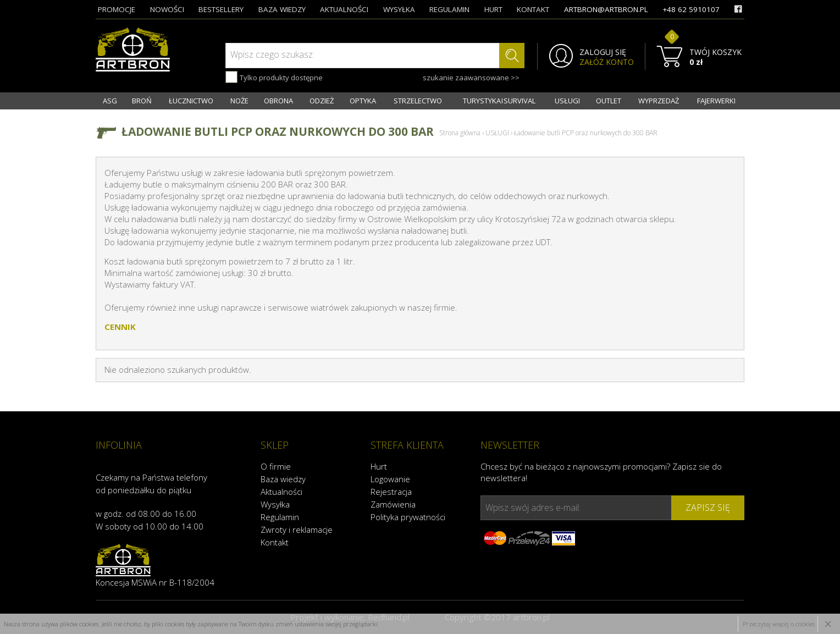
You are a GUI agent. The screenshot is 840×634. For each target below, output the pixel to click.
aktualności (344, 9)
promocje (117, 9)
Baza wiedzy (283, 479)
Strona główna (460, 133)
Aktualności (281, 492)
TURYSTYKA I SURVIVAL (499, 101)
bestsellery (221, 9)
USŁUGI (567, 101)
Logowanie (390, 479)
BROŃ (142, 101)
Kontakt (275, 542)
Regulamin (280, 517)
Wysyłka (275, 504)
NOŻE (239, 101)
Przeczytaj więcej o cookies (779, 624)
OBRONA (278, 101)
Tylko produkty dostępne (274, 77)
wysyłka (399, 9)
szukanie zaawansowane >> (471, 78)
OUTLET (609, 101)
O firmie (276, 466)
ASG (110, 101)
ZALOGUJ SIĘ (603, 52)
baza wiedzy (282, 9)
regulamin (449, 9)
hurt (493, 9)
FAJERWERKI (716, 101)
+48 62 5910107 (691, 9)
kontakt (533, 9)
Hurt (379, 466)
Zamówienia (393, 504)
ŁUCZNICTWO (191, 101)
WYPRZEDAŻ (659, 101)
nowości (167, 9)
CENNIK (120, 327)
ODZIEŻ (322, 101)
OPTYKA (363, 101)
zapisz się (708, 508)
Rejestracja (391, 492)
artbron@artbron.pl (606, 9)
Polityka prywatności (408, 517)
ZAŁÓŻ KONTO (607, 62)
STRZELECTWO (418, 101)
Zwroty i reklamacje (297, 530)
